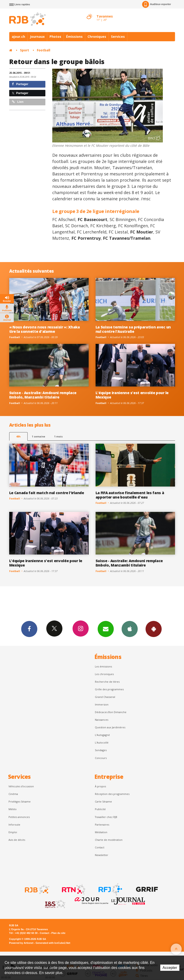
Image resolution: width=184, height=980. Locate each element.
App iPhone (130, 629)
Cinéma (13, 794)
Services (118, 37)
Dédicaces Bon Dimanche (111, 712)
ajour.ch (18, 37)
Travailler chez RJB (106, 817)
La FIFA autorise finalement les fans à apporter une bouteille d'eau (130, 495)
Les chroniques (104, 674)
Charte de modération (109, 840)
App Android (154, 629)
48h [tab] (18, 436)
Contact (100, 847)
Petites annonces (19, 817)
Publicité (100, 809)
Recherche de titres (107, 682)
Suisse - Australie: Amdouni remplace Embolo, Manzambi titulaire (43, 395)
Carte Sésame (103, 801)
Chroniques (97, 37)
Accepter (170, 968)
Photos (55, 37)
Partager (20, 84)
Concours (101, 758)
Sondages (101, 750)
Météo (13, 809)
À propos (100, 786)
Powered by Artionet (21, 943)
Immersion (102, 704)
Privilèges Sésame (20, 801)
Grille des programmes (109, 689)
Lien (18, 102)
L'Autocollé (102, 742)
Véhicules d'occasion (21, 786)
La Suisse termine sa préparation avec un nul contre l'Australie (133, 329)
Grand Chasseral (105, 697)
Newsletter (102, 855)
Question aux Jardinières (110, 727)
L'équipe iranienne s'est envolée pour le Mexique (132, 395)
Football (44, 50)
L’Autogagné (102, 735)
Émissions (74, 37)
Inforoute (14, 825)
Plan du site (58, 933)
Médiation (101, 832)
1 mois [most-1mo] (58, 436)
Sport (25, 50)
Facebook (29, 629)
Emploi (13, 832)
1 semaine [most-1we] (38, 436)
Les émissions (103, 666)
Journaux (37, 37)
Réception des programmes (112, 794)
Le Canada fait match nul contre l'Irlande (47, 493)
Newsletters (106, 629)
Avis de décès (17, 840)
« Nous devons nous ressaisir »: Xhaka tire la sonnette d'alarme (45, 329)
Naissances (102, 720)
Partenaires (102, 825)
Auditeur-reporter (156, 4)
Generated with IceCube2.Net (53, 943)
